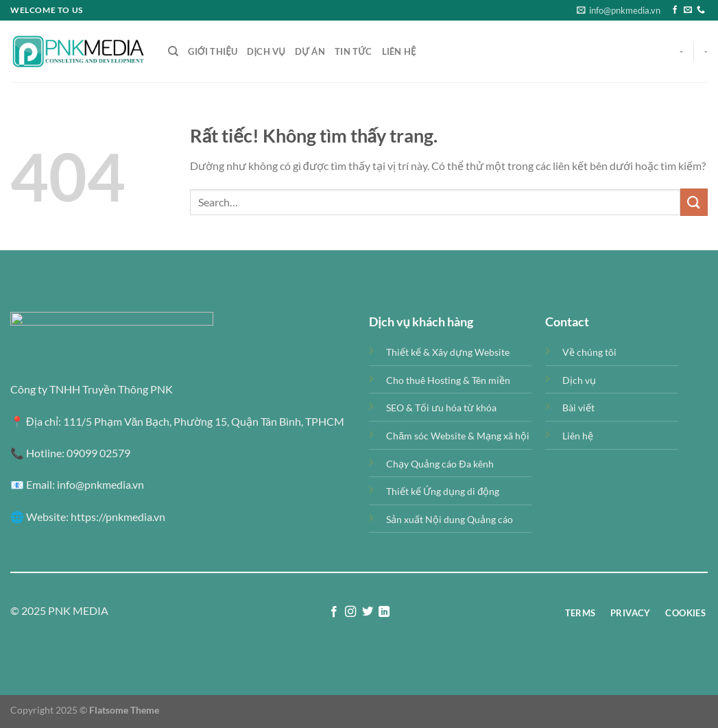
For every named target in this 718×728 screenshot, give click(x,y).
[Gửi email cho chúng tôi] (688, 10)
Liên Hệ (399, 51)
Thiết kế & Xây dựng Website (448, 352)
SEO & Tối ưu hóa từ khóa (441, 408)
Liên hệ (578, 436)
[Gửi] (694, 202)
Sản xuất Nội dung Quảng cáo (450, 519)
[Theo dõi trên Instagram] (350, 612)
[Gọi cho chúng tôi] (701, 10)
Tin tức (354, 51)
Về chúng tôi (589, 352)
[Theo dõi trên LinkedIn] (384, 612)
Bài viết (578, 408)
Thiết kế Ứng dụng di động (443, 491)
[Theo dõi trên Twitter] (368, 612)
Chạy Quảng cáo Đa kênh (440, 464)
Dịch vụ (266, 51)
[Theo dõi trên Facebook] (675, 10)
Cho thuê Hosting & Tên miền (448, 380)
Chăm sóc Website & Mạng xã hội (458, 436)
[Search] (173, 51)
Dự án (310, 51)
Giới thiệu (213, 51)
